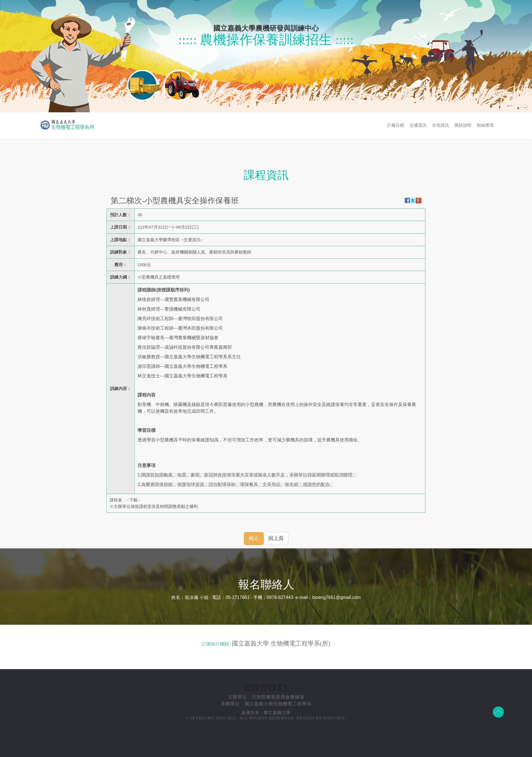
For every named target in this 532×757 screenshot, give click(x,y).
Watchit (334, 740)
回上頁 (276, 538)
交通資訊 (494, 125)
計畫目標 (472, 125)
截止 (254, 538)
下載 (133, 500)
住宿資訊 (517, 125)
